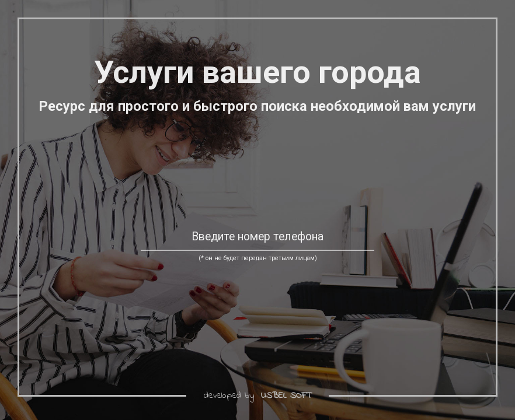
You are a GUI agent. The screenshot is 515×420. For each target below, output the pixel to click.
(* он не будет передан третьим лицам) (258, 258)
